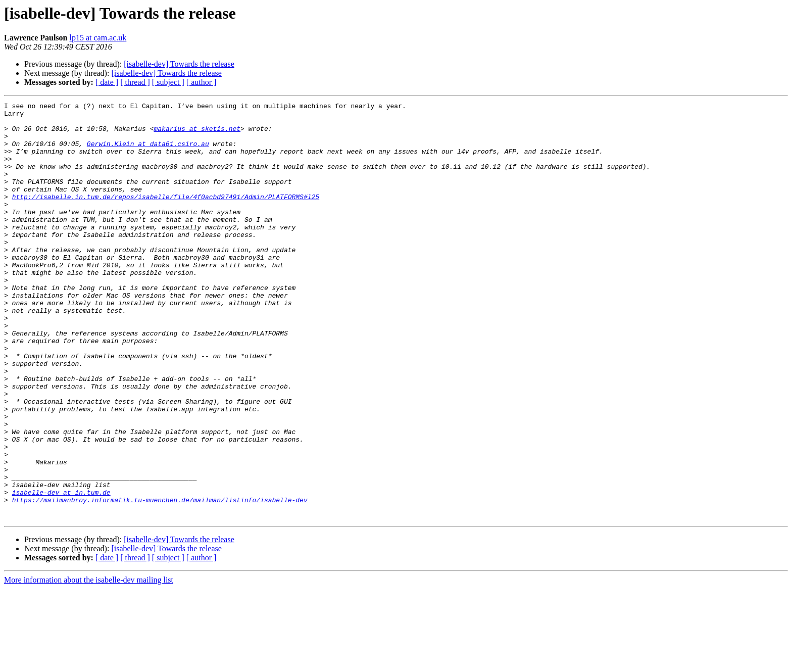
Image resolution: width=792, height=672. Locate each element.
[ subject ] (168, 82)
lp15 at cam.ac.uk (98, 38)
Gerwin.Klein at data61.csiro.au (148, 153)
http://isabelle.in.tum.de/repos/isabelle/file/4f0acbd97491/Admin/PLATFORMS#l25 (166, 216)
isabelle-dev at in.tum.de (61, 571)
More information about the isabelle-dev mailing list (89, 663)
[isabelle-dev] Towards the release (179, 64)
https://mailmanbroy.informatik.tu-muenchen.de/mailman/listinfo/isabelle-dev (160, 580)
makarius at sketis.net (197, 134)
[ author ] (202, 82)
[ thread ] (135, 82)
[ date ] (107, 82)
